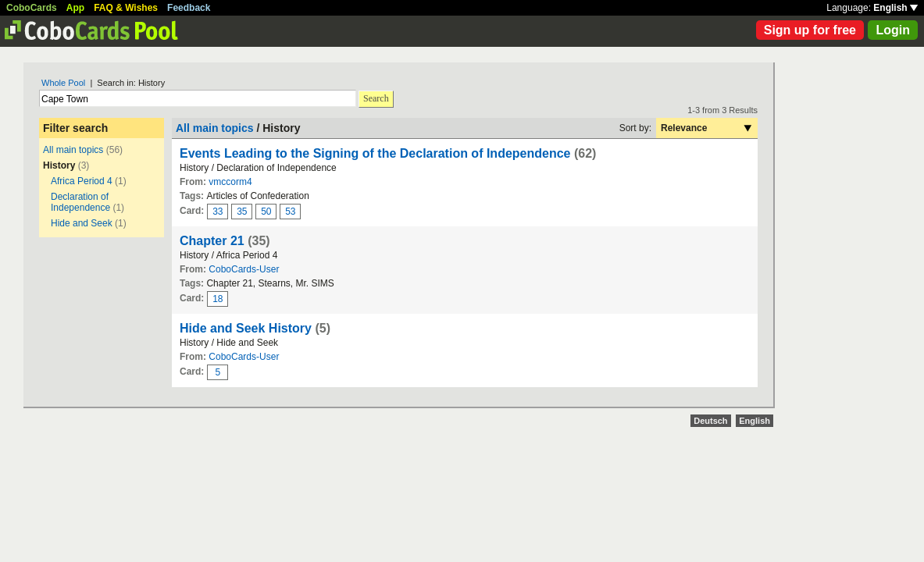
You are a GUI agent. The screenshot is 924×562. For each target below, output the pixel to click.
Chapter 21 (212, 241)
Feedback (189, 8)
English (895, 8)
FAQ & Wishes (126, 8)
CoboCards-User (244, 269)
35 (242, 212)
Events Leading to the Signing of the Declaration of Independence (375, 153)
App (75, 8)
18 (218, 299)
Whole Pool (63, 83)
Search (376, 98)
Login (893, 30)
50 (266, 212)
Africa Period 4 (82, 181)
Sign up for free (810, 30)
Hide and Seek (82, 223)
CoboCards (32, 8)
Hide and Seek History (246, 328)
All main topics (73, 150)
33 (218, 212)
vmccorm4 (230, 182)
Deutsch (710, 421)
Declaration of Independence (80, 202)
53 (290, 212)
